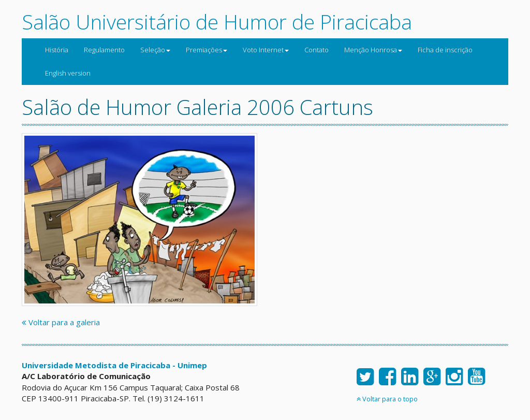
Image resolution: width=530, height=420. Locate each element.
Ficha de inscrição (445, 50)
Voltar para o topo (387, 399)
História (57, 50)
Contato (316, 50)
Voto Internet (266, 50)
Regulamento (104, 50)
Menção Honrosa (373, 50)
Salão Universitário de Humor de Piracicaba (217, 21)
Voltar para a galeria (61, 322)
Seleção (155, 50)
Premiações (207, 50)
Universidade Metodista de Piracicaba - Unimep (114, 365)
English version (68, 73)
